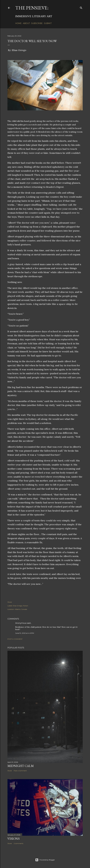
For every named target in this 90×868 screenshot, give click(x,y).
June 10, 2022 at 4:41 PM (25, 633)
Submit (48, 23)
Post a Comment (15, 639)
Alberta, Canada (21, 609)
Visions (14, 839)
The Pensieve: (32, 8)
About (26, 23)
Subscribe (37, 23)
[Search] (81, 7)
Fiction (26, 606)
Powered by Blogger (45, 860)
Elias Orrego (18, 606)
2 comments (18, 843)
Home (18, 23)
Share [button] (10, 602)
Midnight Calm (21, 766)
